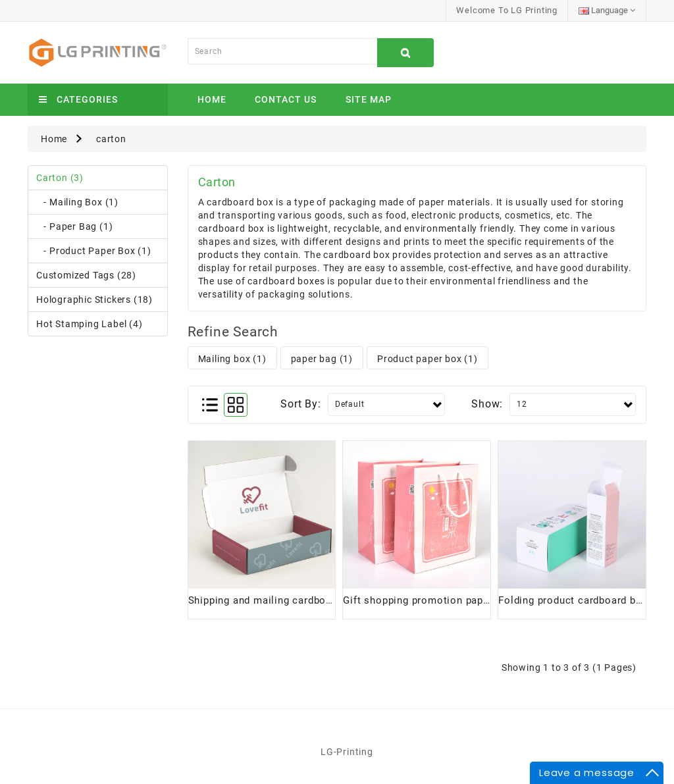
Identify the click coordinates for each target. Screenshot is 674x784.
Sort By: (300, 404)
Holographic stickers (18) (94, 300)
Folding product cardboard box (573, 600)
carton (111, 139)
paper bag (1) (322, 359)
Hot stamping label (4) (90, 324)
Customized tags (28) (86, 275)
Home (212, 99)
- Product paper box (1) (94, 251)
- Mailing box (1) (77, 202)
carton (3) (60, 178)
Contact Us (286, 99)
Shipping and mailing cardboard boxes (281, 600)
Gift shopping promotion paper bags (431, 600)
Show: (487, 404)
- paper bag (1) (74, 226)
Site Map (369, 99)
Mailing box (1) (232, 359)
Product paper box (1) (428, 359)
